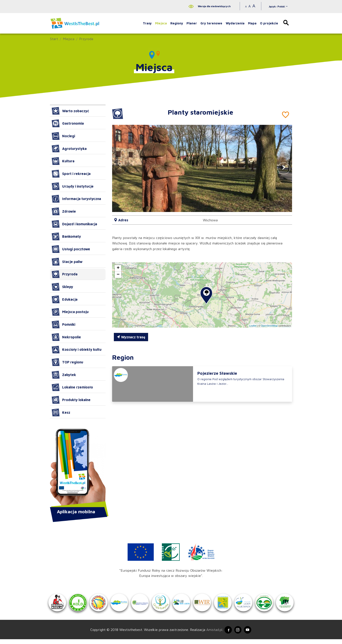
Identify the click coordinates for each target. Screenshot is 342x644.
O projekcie (269, 23)
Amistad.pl (212, 634)
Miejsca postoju (70, 312)
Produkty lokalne (71, 400)
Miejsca (161, 23)
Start (54, 39)
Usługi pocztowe (71, 249)
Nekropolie (66, 337)
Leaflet (253, 326)
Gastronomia (68, 123)
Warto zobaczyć (70, 111)
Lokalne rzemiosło (72, 387)
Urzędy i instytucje (73, 186)
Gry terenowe (211, 23)
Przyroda (86, 39)
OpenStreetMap (269, 326)
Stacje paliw (67, 262)
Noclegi (63, 136)
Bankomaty (66, 236)
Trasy (147, 23)
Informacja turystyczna (76, 199)
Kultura (63, 161)
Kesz (61, 412)
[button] (284, 168)
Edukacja (65, 299)
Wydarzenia (235, 23)
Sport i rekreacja (71, 174)
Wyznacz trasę (131, 337)
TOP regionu (67, 362)
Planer (192, 23)
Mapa (252, 23)
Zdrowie (64, 211)
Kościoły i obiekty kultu (77, 350)
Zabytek (64, 375)
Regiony (177, 23)
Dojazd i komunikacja (74, 224)
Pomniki (63, 324)
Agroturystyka (69, 149)
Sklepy (62, 287)
